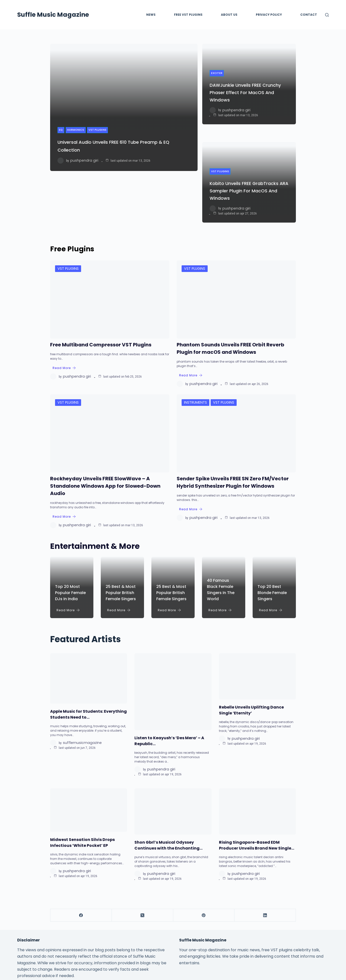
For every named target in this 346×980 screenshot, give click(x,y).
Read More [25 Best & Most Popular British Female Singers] (119, 548)
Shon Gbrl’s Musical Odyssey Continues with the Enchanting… (168, 783)
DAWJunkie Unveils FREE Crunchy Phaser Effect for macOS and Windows (241, 74)
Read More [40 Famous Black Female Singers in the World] (220, 548)
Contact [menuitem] (309, 15)
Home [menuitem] (117, 944)
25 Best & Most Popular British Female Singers (121, 531)
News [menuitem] (151, 15)
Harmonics (77, 133)
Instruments (194, 340)
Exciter (217, 55)
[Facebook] (81, 853)
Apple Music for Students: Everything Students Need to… (88, 652)
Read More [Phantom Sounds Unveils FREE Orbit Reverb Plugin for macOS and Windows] (191, 313)
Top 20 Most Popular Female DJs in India (70, 531)
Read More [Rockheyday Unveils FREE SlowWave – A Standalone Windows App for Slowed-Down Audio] (64, 455)
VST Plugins (100, 133)
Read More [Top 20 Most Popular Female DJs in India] (68, 548)
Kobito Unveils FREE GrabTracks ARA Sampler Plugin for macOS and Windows (247, 142)
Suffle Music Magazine (53, 15)
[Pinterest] (204, 853)
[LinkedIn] (265, 853)
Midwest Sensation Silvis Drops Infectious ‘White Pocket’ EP (82, 781)
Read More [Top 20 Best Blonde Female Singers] (271, 548)
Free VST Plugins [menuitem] (142, 944)
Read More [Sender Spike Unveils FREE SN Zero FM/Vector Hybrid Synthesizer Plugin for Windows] (191, 447)
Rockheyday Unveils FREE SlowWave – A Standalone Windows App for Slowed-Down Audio (105, 424)
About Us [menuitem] (229, 15)
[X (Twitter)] (143, 853)
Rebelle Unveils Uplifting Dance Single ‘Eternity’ (251, 648)
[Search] (327, 15)
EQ (61, 133)
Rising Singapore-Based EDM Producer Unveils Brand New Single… (257, 783)
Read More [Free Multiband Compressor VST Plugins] (64, 306)
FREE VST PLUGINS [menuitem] (188, 15)
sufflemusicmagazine (80, 681)
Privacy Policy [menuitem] (269, 15)
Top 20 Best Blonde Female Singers (272, 531)
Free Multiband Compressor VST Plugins (101, 283)
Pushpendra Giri (82, 163)
